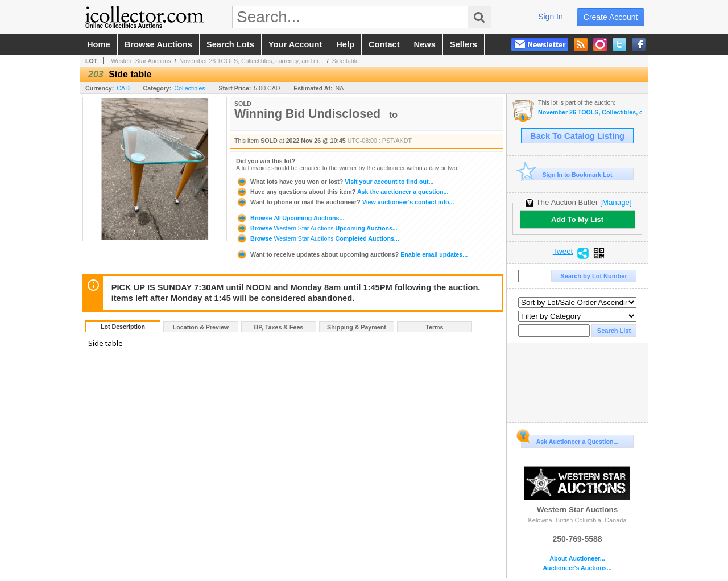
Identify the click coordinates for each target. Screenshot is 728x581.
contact (384, 44)
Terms (434, 327)
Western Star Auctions (141, 61)
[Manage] (616, 202)
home (99, 44)
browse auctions (158, 44)
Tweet (563, 252)
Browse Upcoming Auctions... (290, 218)
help (345, 44)
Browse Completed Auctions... (318, 238)
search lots (230, 44)
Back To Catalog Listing (577, 136)
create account (611, 17)
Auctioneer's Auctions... (577, 568)
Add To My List (577, 219)
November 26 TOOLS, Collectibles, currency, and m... (251, 61)
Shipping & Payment (357, 327)
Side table (346, 61)
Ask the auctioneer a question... (342, 192)
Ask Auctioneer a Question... (570, 440)
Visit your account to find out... (335, 182)
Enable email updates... (352, 254)
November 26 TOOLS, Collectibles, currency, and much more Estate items (590, 112)
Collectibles (190, 88)
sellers (464, 44)
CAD (123, 88)
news (425, 44)
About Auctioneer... (577, 559)
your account (295, 44)
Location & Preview (201, 327)
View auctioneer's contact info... (345, 202)
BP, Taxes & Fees (279, 327)
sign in (551, 17)
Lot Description (123, 327)
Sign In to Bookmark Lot (567, 174)
